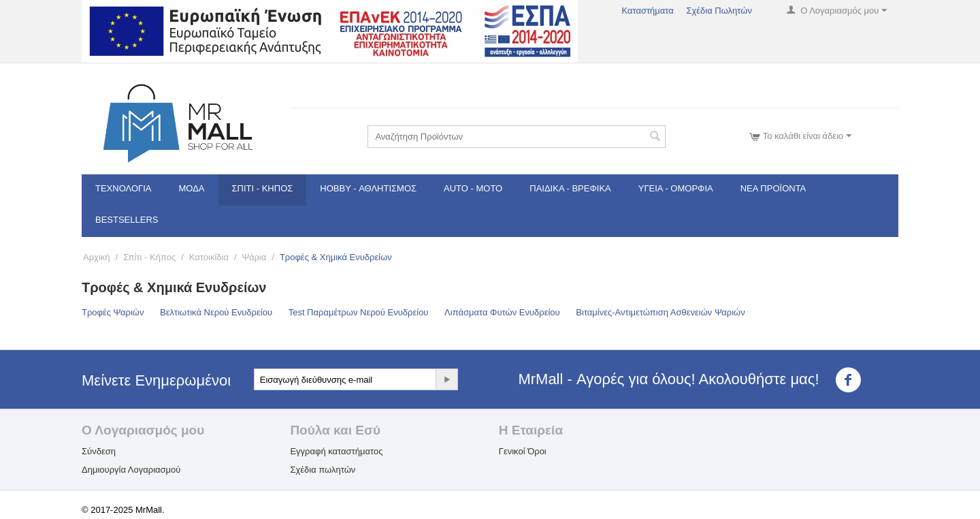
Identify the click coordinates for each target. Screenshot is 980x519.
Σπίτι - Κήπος (263, 188)
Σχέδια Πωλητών (719, 11)
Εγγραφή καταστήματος (336, 451)
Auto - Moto (473, 188)
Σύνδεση (99, 451)
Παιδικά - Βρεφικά (570, 188)
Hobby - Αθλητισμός (368, 188)
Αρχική (97, 257)
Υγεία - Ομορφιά (676, 188)
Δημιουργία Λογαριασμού (131, 470)
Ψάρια (255, 257)
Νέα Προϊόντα (773, 188)
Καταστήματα (647, 11)
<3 (856, 380)
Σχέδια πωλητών (323, 470)
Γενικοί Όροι (523, 451)
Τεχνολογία (124, 188)
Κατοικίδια (209, 257)
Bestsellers (127, 220)
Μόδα (192, 188)
